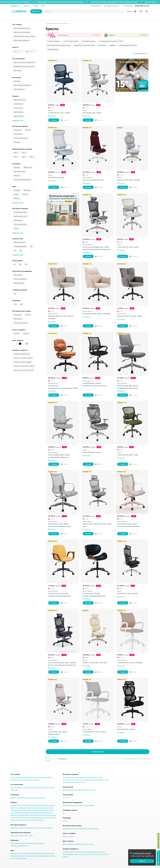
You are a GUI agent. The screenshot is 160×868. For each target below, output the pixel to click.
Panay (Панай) (44, 813)
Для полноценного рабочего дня (25, 62)
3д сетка (82, 782)
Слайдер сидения (20, 290)
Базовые (17, 81)
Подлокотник (18, 239)
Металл (28, 130)
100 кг (16, 153)
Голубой (25, 194)
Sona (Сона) (52, 818)
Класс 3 (17, 334)
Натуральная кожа (20, 212)
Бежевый (17, 190)
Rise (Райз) (33, 815)
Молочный (21, 856)
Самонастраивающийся (22, 180)
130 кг (16, 157)
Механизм (16, 164)
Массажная (18, 275)
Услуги (43, 6)
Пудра (27, 856)
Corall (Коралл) (21, 808)
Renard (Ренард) (23, 815)
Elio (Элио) (27, 810)
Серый (48, 856)
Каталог (36, 11)
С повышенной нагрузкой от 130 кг (111, 41)
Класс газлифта (19, 330)
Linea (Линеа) (15, 813)
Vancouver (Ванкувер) (36, 820)
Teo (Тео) (25, 820)
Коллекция (17, 77)
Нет (15, 304)
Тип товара (17, 24)
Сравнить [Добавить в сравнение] (64, 120)
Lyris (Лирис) (25, 813)
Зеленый (44, 853)
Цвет (14, 186)
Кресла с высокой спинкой (23, 358)
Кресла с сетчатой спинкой (24, 370)
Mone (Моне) (34, 813)
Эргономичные (19, 89)
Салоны (26, 6)
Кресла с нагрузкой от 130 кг (24, 366)
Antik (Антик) (18, 104)
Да (15, 294)
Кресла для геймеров (22, 40)
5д (95, 790)
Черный (17, 858)
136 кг (24, 157)
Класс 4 (26, 334)
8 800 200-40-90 (142, 6)
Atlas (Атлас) (18, 108)
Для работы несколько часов (24, 66)
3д (15, 250)
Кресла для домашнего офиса (25, 36)
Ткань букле (80, 780)
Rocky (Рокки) (42, 815)
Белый (16, 194)
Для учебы (17, 71)
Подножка (16, 300)
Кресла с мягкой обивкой (23, 362)
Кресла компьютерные (22, 28)
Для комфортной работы (23, 85)
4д (21, 250)
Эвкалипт (24, 858)
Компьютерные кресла (22, 354)
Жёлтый (17, 198)
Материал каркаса (20, 126)
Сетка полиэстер (20, 224)
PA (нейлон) (18, 134)
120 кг (24, 153)
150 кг (32, 157)
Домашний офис (57, 23)
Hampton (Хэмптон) (47, 810)
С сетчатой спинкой (71, 41)
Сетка (16, 228)
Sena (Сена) (31, 818)
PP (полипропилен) (21, 138)
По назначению (19, 59)
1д (15, 264)
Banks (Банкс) (19, 112)
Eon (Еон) (20, 810)
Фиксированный (19, 242)
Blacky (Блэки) (19, 116)
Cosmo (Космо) (32, 808)
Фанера (17, 142)
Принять (142, 861)
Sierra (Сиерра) (41, 818)
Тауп (12, 858)
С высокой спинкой (88, 41)
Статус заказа (128, 6)
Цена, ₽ (15, 47)
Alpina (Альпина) (20, 100)
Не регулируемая (20, 279)
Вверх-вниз (28, 167)
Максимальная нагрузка (22, 149)
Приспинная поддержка (22, 271)
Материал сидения (20, 208)
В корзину (54, 120)
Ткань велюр (67, 782)
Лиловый (14, 856)
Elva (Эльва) (36, 810)
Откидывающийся (20, 246)
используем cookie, (142, 853)
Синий (53, 856)
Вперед (62, 759)
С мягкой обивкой (53, 41)
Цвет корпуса (18, 340)
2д (31, 246)
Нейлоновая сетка (20, 216)
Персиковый (34, 856)
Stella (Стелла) (16, 820)
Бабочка (17, 167)
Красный (51, 853)
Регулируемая (19, 283)
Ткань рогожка (89, 780)
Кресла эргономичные (22, 32)
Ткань (107, 780)
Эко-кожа (75, 782)
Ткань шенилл (100, 780)
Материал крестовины (22, 311)
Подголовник (18, 261)
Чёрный (77, 844)
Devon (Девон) (43, 808)
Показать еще (98, 752)
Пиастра (17, 176)
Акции (35, 6)
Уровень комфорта (20, 350)
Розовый (42, 856)
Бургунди (27, 190)
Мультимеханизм (20, 171)
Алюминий (18, 130)
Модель (16, 96)
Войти (129, 11)
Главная (48, 23)
